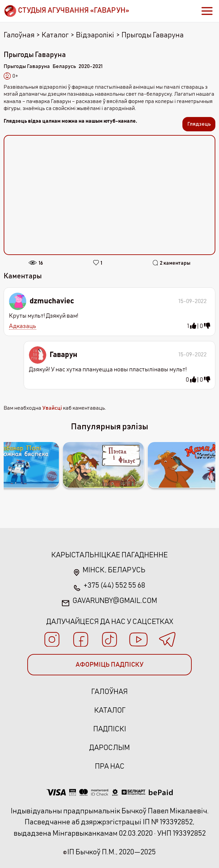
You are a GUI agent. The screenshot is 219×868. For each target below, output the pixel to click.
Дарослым (109, 748)
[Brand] (66, 11)
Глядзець (199, 124)
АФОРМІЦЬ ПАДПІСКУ (109, 665)
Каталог (55, 35)
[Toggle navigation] (207, 11)
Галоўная (19, 35)
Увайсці (52, 408)
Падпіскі (110, 729)
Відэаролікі (95, 35)
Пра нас (110, 766)
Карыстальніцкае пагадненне (109, 555)
